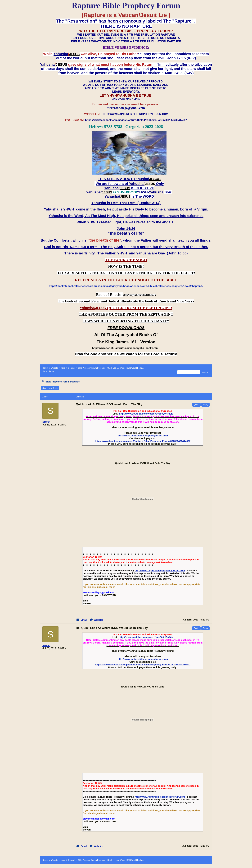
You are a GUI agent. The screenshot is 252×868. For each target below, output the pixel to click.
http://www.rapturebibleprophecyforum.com (143, 436)
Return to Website (50, 368)
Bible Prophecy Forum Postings (91, 368)
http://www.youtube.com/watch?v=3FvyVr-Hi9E (146, 414)
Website (98, 620)
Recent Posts (48, 371)
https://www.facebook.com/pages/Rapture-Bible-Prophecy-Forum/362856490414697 (143, 441)
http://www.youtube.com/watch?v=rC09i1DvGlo (146, 637)
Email (84, 620)
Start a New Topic (50, 388)
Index (63, 368)
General (71, 368)
